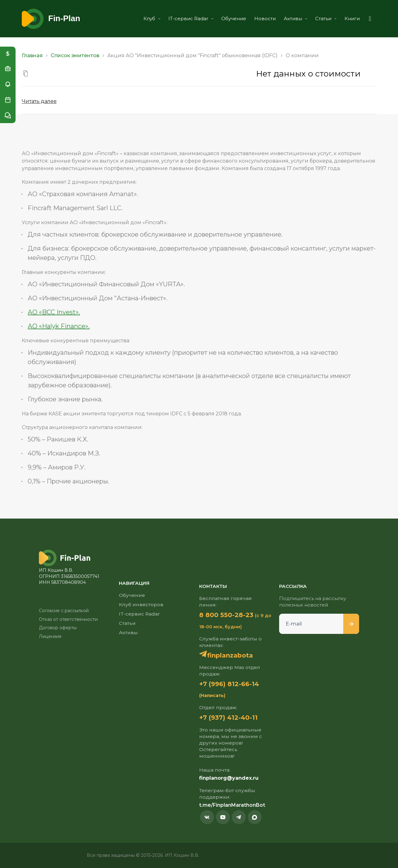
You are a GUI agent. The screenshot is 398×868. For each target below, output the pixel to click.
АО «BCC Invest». (54, 312)
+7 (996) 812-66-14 (229, 684)
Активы (295, 18)
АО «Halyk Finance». (59, 326)
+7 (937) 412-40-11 (228, 718)
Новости (265, 18)
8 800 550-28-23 (226, 615)
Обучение (234, 18)
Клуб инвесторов (141, 605)
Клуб (152, 18)
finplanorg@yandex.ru (229, 778)
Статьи (326, 18)
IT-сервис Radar (191, 18)
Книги (352, 18)
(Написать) (212, 695)
